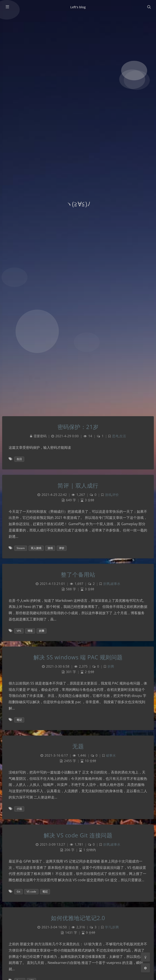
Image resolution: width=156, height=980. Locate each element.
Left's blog (78, 7)
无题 (78, 746)
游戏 (108, 495)
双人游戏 (36, 548)
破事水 (115, 584)
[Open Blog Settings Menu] (145, 968)
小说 (19, 809)
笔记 (19, 720)
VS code (31, 892)
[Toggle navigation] (149, 7)
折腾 (106, 584)
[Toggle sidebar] (7, 7)
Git (18, 892)
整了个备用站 (78, 574)
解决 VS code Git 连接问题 (78, 835)
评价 (116, 495)
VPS (19, 631)
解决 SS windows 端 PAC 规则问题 (78, 657)
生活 (123, 436)
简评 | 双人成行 (78, 485)
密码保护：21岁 (78, 427)
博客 (30, 631)
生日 (19, 459)
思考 (115, 436)
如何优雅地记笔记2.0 (78, 918)
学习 (108, 927)
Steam (21, 548)
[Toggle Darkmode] (145, 957)
